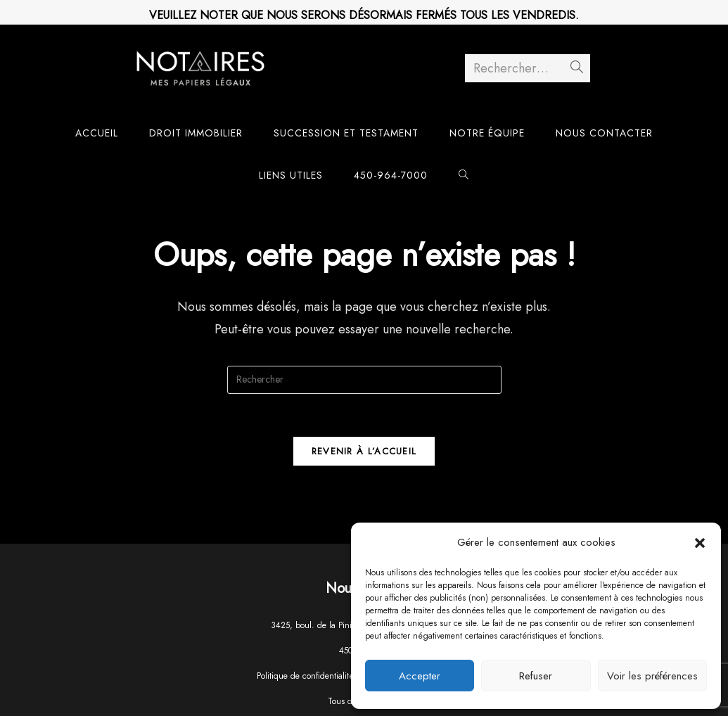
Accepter (420, 676)
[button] (700, 543)
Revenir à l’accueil (364, 451)
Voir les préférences (652, 676)
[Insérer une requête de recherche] (364, 380)
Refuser (536, 676)
